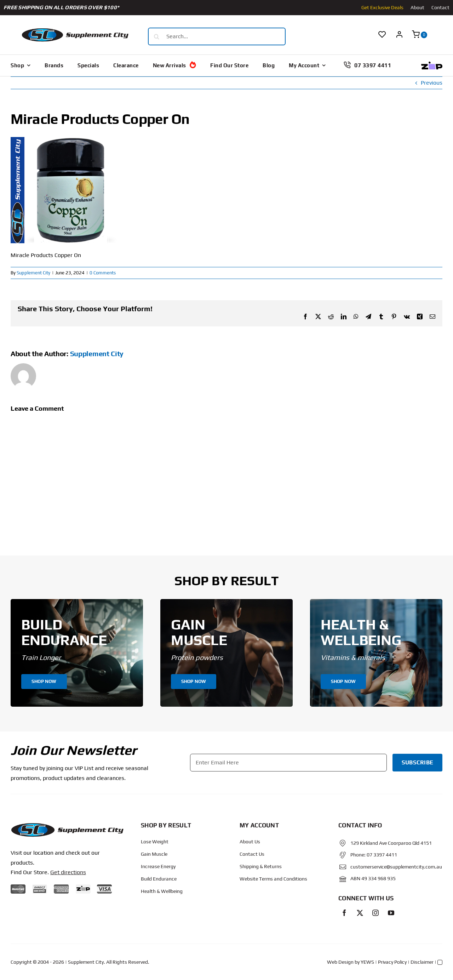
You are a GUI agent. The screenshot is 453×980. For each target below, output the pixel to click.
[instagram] (375, 913)
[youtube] (391, 913)
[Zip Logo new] (432, 64)
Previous (432, 83)
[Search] (157, 36)
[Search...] (217, 36)
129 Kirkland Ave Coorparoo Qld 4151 (391, 843)
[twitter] (360, 913)
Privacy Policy (392, 962)
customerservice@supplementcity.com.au (396, 867)
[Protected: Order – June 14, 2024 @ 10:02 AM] (67, 825)
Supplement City (33, 273)
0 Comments (103, 273)
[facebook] (344, 913)
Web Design (340, 962)
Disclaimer (422, 962)
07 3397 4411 (382, 855)
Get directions (68, 872)
